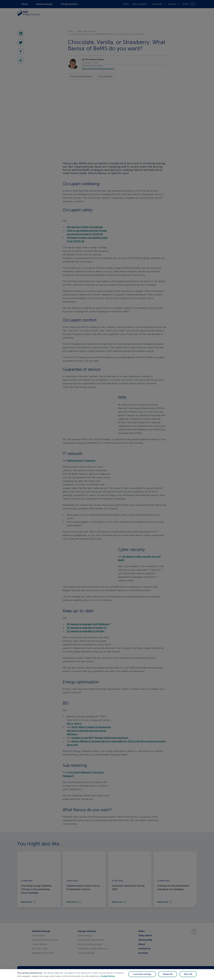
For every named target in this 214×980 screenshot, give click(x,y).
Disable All (168, 976)
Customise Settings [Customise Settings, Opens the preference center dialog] (142, 976)
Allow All (188, 976)
